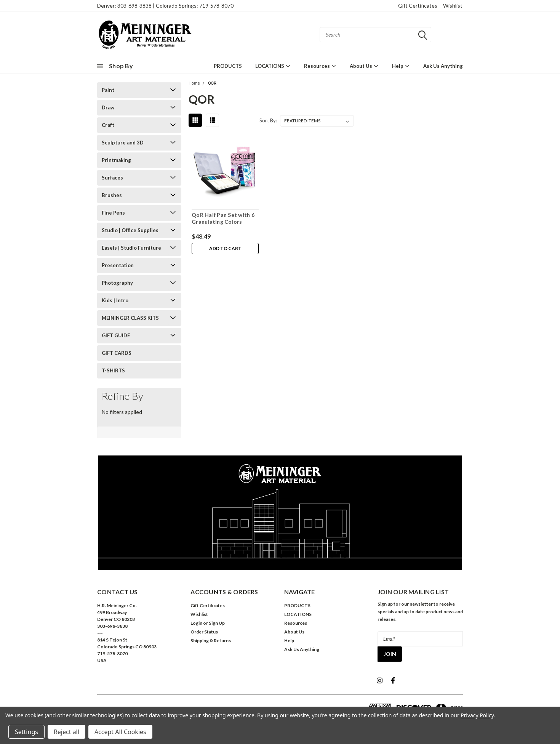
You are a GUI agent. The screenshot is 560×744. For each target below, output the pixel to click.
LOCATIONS (273, 66)
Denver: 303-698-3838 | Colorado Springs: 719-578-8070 (165, 6)
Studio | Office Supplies (130, 230)
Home (194, 83)
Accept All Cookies (120, 732)
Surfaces (112, 178)
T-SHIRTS (113, 370)
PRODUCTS (228, 66)
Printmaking (116, 160)
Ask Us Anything (443, 66)
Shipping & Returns (211, 641)
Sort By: (268, 120)
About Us (364, 66)
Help (401, 66)
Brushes (112, 195)
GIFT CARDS (117, 353)
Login (196, 623)
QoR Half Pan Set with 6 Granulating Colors (223, 218)
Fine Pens (113, 213)
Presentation (118, 265)
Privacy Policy (477, 715)
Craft (108, 125)
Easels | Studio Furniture (131, 248)
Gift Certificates (418, 6)
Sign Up (217, 623)
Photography (117, 283)
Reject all (66, 732)
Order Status (204, 632)
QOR (212, 83)
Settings (26, 732)
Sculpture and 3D (123, 143)
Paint (108, 90)
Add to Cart (225, 249)
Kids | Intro (115, 300)
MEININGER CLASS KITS (130, 318)
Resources (320, 66)
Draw (108, 107)
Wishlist (453, 6)
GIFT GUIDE (116, 335)
